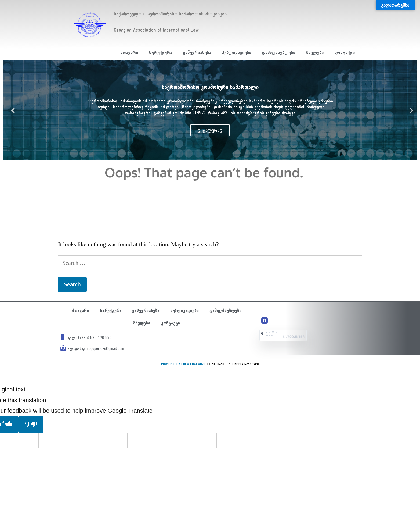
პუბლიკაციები (237, 53)
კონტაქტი (345, 53)
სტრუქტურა (161, 53)
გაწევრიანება (197, 53)
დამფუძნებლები (279, 53)
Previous (11, 110)
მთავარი (129, 53)
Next (409, 110)
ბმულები (315, 53)
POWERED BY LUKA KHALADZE (183, 364)
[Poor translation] (31, 424)
